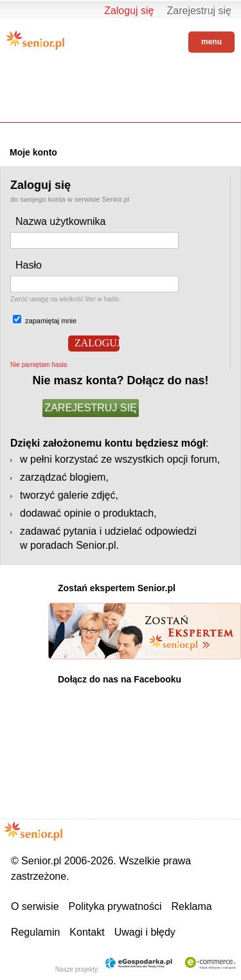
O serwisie (35, 906)
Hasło (29, 265)
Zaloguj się (129, 11)
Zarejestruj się (199, 11)
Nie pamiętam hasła (39, 365)
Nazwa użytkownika (61, 221)
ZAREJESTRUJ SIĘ (90, 408)
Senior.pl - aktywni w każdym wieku (35, 40)
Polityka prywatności (115, 906)
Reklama (192, 906)
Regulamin (35, 932)
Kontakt (87, 932)
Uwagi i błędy (145, 932)
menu (211, 42)
